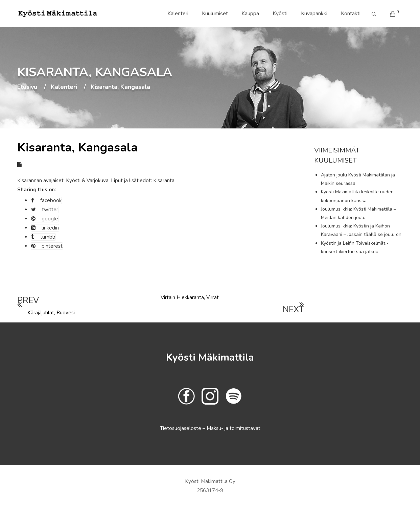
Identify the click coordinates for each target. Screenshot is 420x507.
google (45, 219)
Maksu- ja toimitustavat (234, 428)
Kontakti (351, 14)
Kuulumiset (215, 14)
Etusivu (27, 87)
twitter (45, 210)
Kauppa (250, 14)
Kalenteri (178, 14)
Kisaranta (164, 180)
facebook (46, 200)
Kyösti (280, 14)
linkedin (45, 228)
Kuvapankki (314, 14)
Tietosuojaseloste (181, 428)
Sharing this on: (37, 190)
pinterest (47, 246)
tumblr (43, 237)
